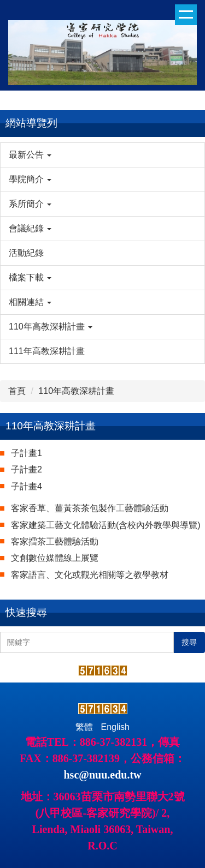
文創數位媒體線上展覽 (55, 558)
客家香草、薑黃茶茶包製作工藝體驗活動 (90, 508)
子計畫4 (27, 486)
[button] (102, 155)
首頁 (17, 391)
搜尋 (189, 642)
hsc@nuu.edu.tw (103, 775)
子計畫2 (27, 469)
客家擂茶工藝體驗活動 (55, 541)
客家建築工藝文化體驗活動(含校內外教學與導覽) (106, 525)
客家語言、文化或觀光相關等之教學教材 (90, 575)
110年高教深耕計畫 (76, 391)
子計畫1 (27, 453)
